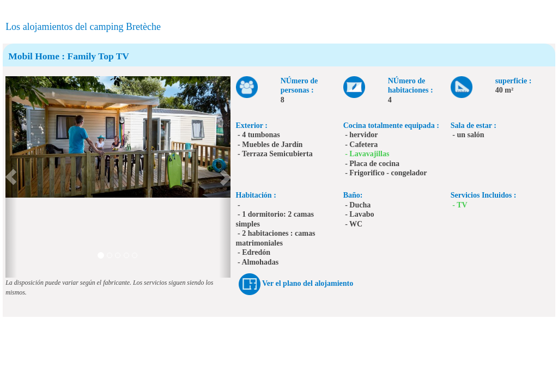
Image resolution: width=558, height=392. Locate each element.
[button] (11, 177)
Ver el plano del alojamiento (308, 283)
